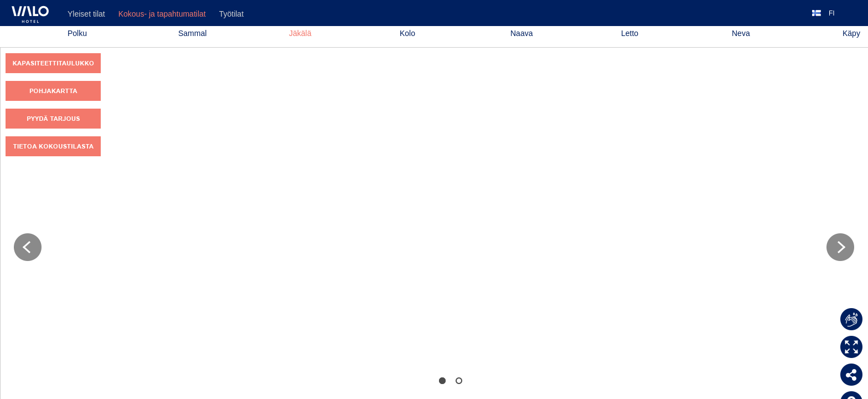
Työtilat (231, 14)
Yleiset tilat (86, 14)
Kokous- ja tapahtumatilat (162, 14)
